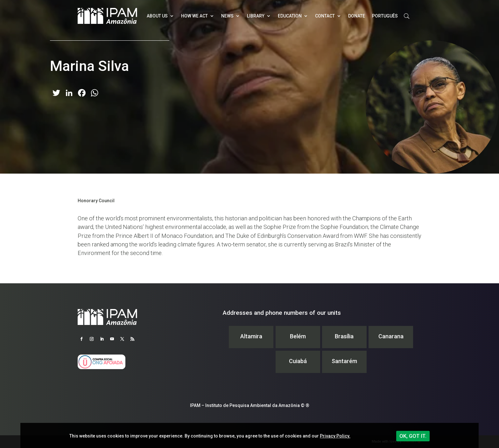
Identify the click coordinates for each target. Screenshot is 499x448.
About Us (157, 16)
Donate (357, 16)
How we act (194, 16)
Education (290, 16)
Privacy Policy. (335, 436)
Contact (325, 16)
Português (385, 16)
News (227, 16)
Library (256, 16)
